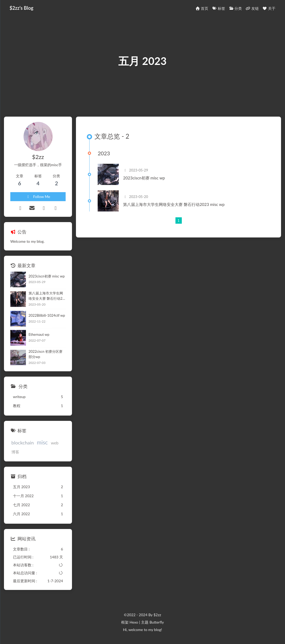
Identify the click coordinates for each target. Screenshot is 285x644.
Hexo (134, 622)
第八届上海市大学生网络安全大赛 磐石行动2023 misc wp (174, 204)
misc (42, 442)
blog (157, 630)
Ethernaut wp (39, 334)
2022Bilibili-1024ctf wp (47, 315)
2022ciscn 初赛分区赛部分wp (46, 354)
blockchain (23, 443)
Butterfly (157, 622)
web (55, 443)
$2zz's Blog (21, 8)
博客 (15, 452)
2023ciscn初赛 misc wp (144, 178)
